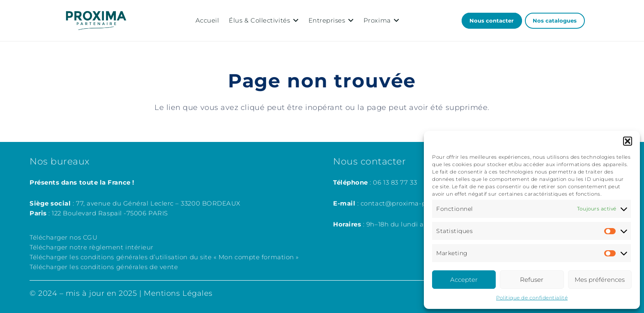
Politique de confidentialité (532, 298)
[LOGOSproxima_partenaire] (96, 21)
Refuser (532, 280)
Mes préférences (600, 280)
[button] (628, 141)
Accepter (464, 280)
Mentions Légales (178, 293)
